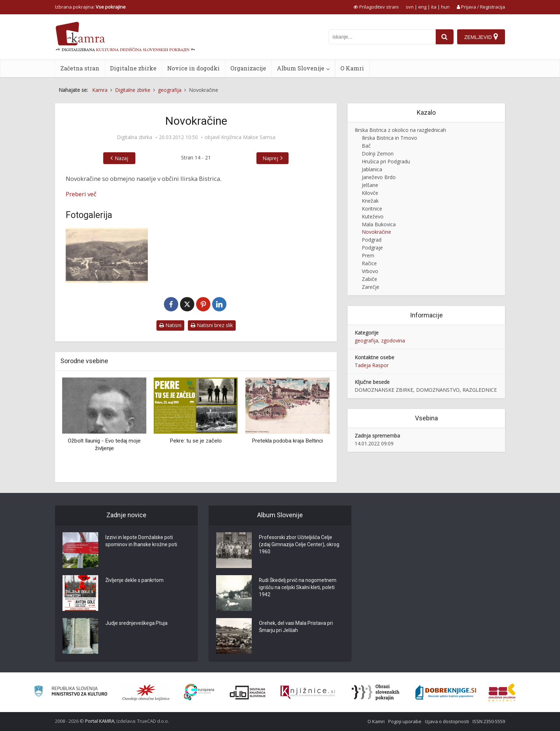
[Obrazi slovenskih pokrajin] (376, 692)
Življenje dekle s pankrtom (134, 581)
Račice (369, 263)
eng (422, 7)
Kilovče (370, 193)
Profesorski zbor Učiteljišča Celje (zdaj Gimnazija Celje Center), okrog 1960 (299, 545)
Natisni (170, 325)
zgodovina (393, 340)
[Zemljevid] (481, 37)
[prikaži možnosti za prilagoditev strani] (376, 7)
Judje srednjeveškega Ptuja (136, 623)
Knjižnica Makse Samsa (248, 137)
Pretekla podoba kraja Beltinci (287, 441)
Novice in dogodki (193, 68)
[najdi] (445, 37)
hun (445, 7)
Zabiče (369, 279)
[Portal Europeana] (199, 692)
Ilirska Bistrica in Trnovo (389, 138)
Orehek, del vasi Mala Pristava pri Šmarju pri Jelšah (296, 627)
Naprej (270, 158)
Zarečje (371, 287)
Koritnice (372, 209)
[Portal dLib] (248, 692)
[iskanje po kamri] (382, 37)
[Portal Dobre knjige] (446, 692)
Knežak (370, 201)
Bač (366, 146)
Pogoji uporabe (405, 721)
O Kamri (352, 68)
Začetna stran (80, 68)
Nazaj (121, 158)
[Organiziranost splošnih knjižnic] (146, 692)
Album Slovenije (301, 68)
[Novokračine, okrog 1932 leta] (107, 255)
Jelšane (370, 185)
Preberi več (81, 194)
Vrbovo (370, 271)
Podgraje (372, 248)
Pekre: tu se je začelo (196, 441)
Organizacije (248, 68)
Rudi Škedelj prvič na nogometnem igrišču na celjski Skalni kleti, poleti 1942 (298, 588)
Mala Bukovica (379, 224)
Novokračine (376, 232)
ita (434, 7)
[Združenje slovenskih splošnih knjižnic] (308, 692)
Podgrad (372, 240)
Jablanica (372, 169)
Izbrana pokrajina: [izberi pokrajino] (90, 7)
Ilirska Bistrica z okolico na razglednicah (400, 130)
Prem (368, 255)
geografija (366, 340)
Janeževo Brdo (379, 177)
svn (410, 7)
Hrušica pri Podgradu (386, 161)
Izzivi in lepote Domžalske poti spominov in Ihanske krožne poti (141, 541)
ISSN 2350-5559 (489, 721)
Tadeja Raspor (372, 365)
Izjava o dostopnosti (447, 721)
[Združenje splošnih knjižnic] (502, 692)
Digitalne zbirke (133, 68)
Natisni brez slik (212, 325)
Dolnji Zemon (378, 154)
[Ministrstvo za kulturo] (71, 692)
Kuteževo (373, 216)
